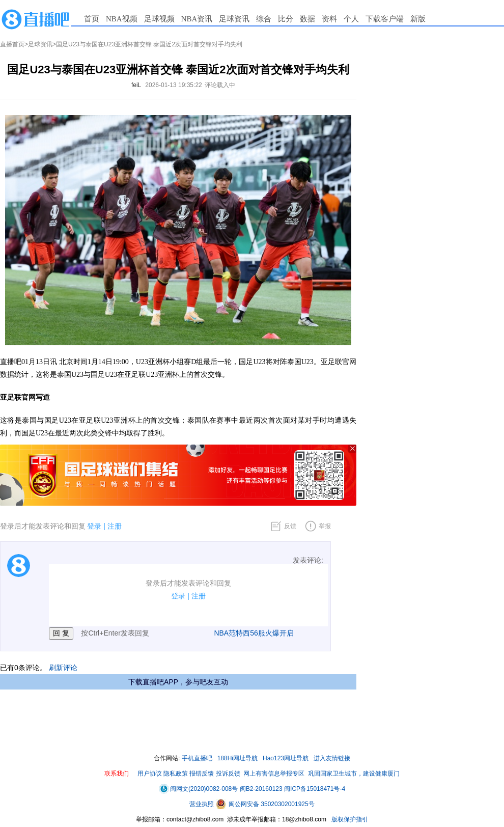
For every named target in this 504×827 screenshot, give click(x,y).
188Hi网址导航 (237, 758)
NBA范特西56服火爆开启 (254, 633)
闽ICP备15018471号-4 (315, 789)
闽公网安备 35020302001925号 (265, 804)
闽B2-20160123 (261, 789)
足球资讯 (234, 19)
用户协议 (150, 774)
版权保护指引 (349, 819)
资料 (329, 19)
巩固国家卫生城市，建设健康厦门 (354, 774)
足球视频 (159, 19)
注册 (115, 526)
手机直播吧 (197, 758)
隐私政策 (176, 774)
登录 (94, 526)
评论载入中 (220, 85)
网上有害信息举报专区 (274, 774)
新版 (418, 19)
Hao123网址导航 (286, 758)
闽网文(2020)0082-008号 (198, 789)
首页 (92, 19)
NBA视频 (122, 19)
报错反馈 (202, 774)
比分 (286, 19)
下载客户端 (385, 19)
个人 (351, 19)
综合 (264, 19)
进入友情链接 (332, 758)
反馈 (290, 526)
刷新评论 (63, 668)
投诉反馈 (228, 774)
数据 (307, 19)
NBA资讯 (197, 19)
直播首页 (12, 44)
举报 (325, 526)
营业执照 (202, 804)
